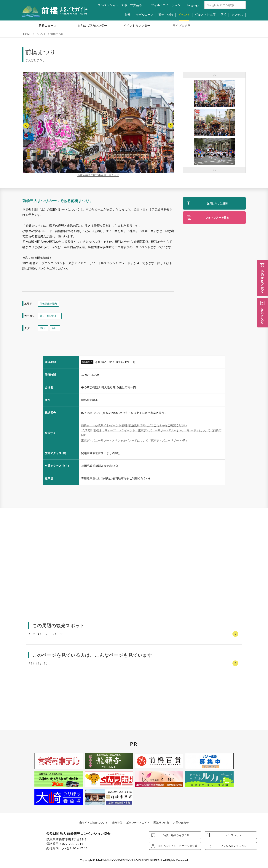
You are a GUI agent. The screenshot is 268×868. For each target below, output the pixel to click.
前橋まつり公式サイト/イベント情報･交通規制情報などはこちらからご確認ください (134, 427)
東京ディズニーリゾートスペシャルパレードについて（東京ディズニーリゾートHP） (135, 442)
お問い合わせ (186, 822)
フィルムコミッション (166, 5)
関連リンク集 (165, 822)
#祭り (43, 330)
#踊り (56, 330)
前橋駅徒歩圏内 (49, 304)
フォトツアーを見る (217, 218)
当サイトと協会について (89, 822)
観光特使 (115, 822)
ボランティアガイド (138, 822)
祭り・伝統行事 (49, 317)
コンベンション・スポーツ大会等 (120, 5)
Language (193, 5)
